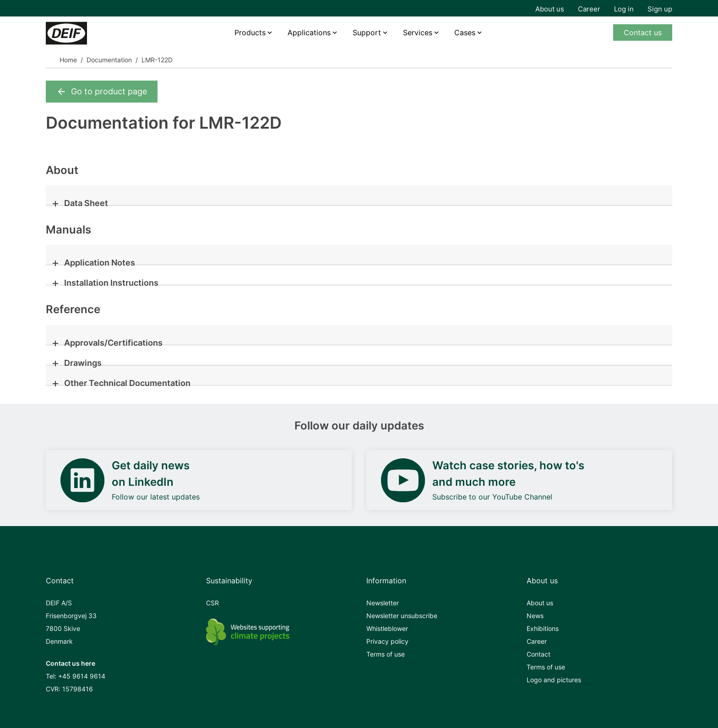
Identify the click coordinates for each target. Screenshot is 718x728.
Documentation (109, 60)
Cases (465, 33)
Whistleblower (387, 628)
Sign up (660, 9)
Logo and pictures (554, 680)
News (535, 616)
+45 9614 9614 (82, 676)
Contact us (643, 33)
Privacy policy (387, 641)
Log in (624, 9)
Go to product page (102, 92)
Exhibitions (543, 628)
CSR (212, 603)
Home (68, 60)
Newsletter (383, 603)
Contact (538, 654)
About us (550, 9)
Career (589, 9)
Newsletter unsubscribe (402, 616)
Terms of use (386, 654)
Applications (309, 33)
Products (250, 33)
